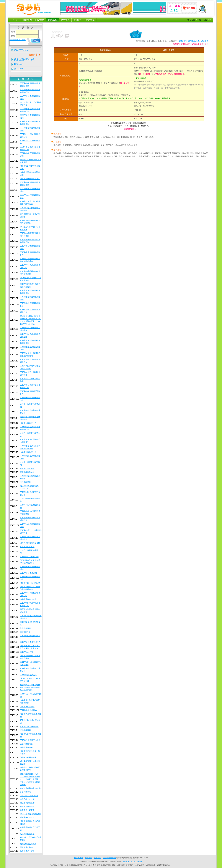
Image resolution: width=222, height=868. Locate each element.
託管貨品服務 (194, 41)
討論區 (78, 20)
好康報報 (27, 20)
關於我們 (40, 20)
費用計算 (65, 20)
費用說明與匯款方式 (24, 59)
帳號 (13, 32)
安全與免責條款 (109, 858)
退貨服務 (205, 41)
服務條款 (98, 858)
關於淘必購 (78, 858)
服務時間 (19, 64)
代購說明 (52, 20)
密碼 (13, 36)
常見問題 (90, 20)
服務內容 (33, 55)
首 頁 (15, 20)
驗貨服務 (183, 41)
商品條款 (88, 858)
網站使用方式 (21, 50)
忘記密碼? (14, 40)
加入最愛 (189, 8)
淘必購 (33, 8)
